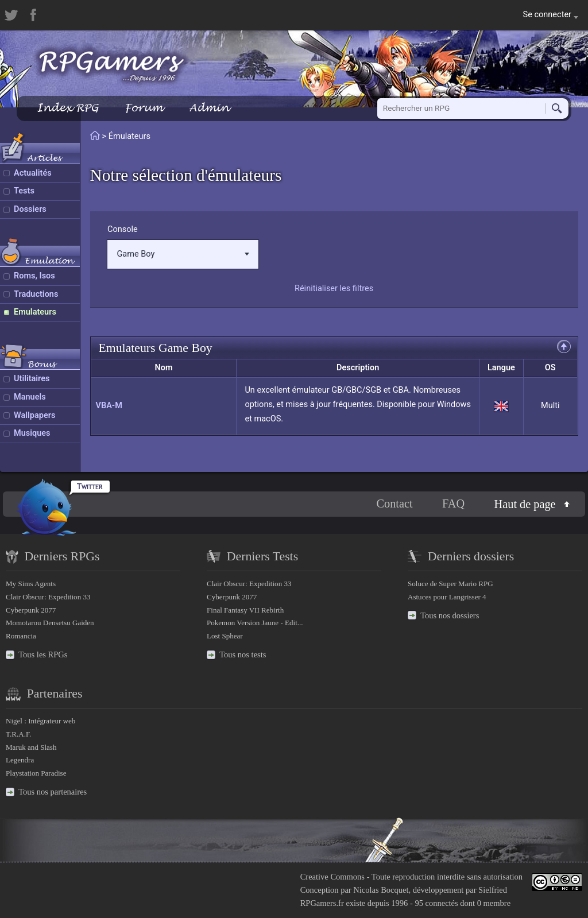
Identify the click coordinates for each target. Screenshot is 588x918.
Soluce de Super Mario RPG (450, 584)
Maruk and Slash (31, 747)
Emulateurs (35, 312)
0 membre (494, 903)
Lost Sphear (225, 636)
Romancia (21, 636)
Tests (24, 191)
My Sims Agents (31, 584)
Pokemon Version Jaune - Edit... (255, 623)
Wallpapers (34, 415)
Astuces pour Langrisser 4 (447, 597)
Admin (209, 108)
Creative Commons (332, 877)
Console (123, 229)
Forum (144, 108)
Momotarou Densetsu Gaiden (50, 623)
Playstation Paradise (36, 773)
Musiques (32, 433)
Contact (394, 504)
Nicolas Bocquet (381, 890)
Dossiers (30, 209)
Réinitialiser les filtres (334, 288)
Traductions (36, 294)
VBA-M (109, 406)
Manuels (30, 397)
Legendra (20, 760)
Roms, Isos (34, 276)
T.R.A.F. (18, 734)
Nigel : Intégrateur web (40, 721)
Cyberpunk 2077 (31, 610)
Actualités (33, 173)
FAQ (453, 504)
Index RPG (67, 108)
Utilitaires (32, 379)
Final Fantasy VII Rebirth (245, 610)
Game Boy (183, 254)
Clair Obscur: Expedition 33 (48, 597)
